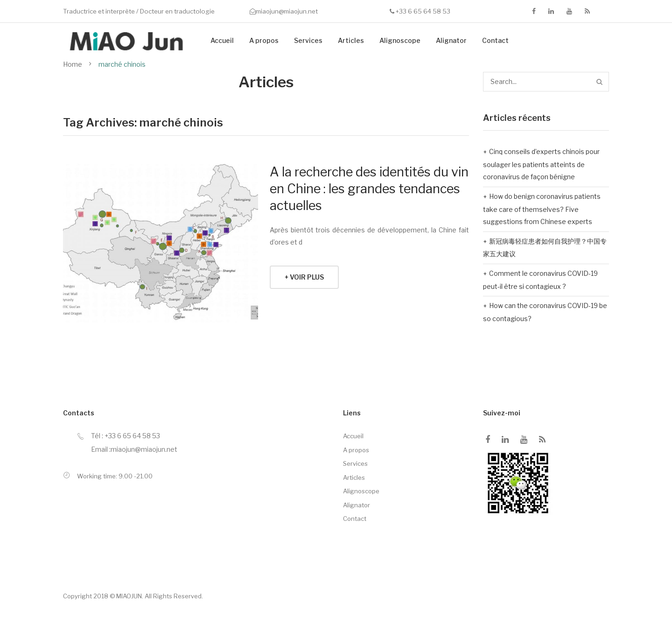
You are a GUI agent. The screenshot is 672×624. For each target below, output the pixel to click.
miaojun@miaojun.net (287, 11)
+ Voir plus (304, 277)
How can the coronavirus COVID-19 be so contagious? (545, 312)
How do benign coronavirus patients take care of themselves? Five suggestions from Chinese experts (542, 209)
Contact (495, 40)
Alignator (451, 40)
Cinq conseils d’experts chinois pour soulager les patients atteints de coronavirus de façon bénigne (541, 164)
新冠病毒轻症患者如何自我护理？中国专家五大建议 (545, 248)
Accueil (222, 40)
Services (308, 40)
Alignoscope (400, 40)
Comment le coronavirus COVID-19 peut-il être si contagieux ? (540, 280)
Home (73, 64)
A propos (264, 40)
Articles (351, 40)
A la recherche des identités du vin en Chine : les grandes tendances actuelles (369, 189)
